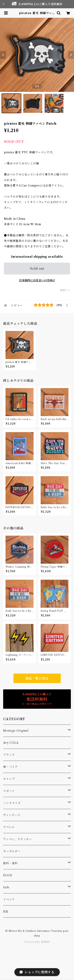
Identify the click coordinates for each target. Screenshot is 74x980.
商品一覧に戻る (37, 678)
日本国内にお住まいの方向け (37, 280)
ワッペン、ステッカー (18, 839)
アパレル (9, 827)
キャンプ (9, 779)
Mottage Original (16, 731)
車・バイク (10, 767)
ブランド (9, 755)
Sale (6, 887)
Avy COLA (11, 743)
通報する (65, 290)
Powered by (37, 942)
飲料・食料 (10, 863)
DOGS (8, 875)
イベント (9, 899)
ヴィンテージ (12, 815)
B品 (6, 911)
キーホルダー (12, 851)
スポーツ (9, 791)
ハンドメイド (12, 803)
